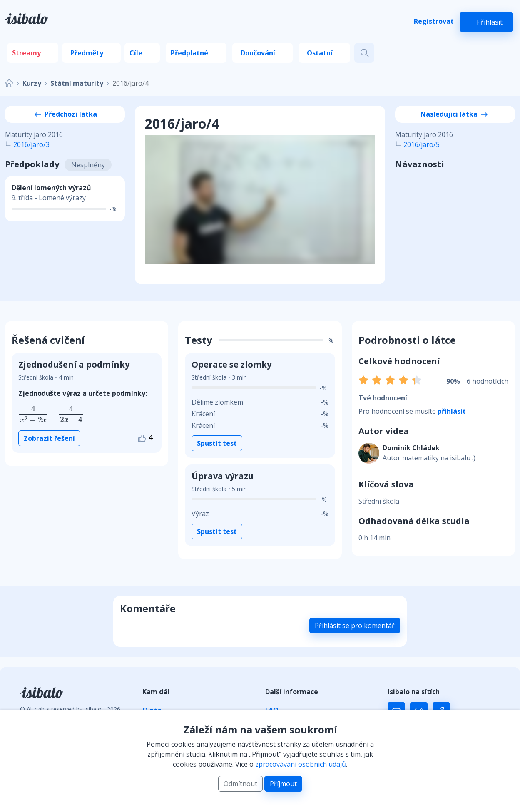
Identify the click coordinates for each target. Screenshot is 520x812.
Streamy (26, 53)
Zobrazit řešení (49, 438)
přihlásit (452, 411)
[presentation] (51, 415)
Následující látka (455, 114)
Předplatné (189, 53)
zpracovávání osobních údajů (301, 764)
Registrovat (434, 21)
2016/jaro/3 (31, 144)
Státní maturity (77, 83)
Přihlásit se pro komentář (355, 626)
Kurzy (32, 83)
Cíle (136, 53)
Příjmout (283, 784)
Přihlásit (490, 22)
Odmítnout (240, 784)
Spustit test (217, 443)
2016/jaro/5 (422, 144)
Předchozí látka (65, 114)
